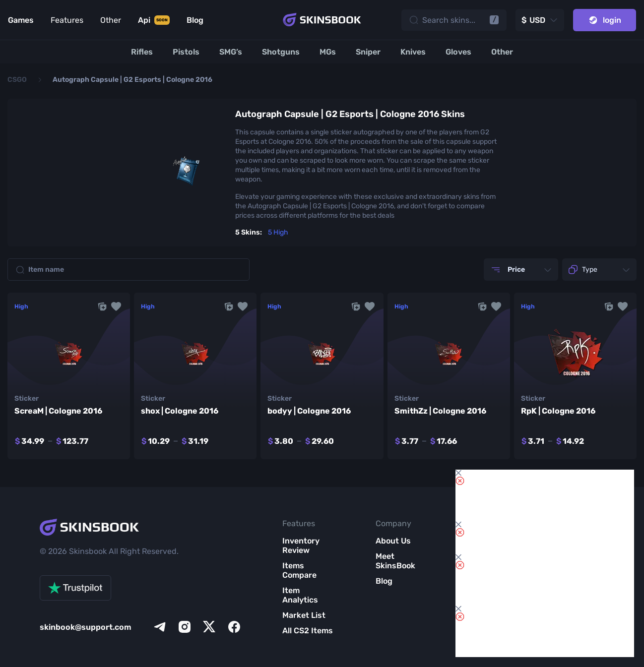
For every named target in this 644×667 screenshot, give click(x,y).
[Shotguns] (281, 52)
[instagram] (185, 627)
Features (67, 20)
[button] (116, 306)
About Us (393, 541)
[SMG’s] (231, 52)
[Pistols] (186, 52)
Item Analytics (300, 595)
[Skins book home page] (322, 20)
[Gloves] (458, 52)
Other (111, 20)
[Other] (502, 52)
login (605, 20)
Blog (384, 581)
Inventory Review (301, 546)
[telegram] (160, 627)
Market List (304, 615)
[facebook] (234, 627)
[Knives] (413, 52)
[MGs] (328, 52)
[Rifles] (142, 52)
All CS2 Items (308, 631)
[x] (209, 627)
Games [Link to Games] (21, 20)
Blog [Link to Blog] (195, 20)
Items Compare (299, 570)
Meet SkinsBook (395, 561)
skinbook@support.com (86, 627)
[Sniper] (368, 52)
